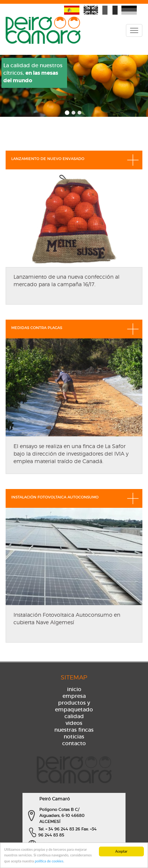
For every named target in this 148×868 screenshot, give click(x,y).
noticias (74, 737)
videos (74, 723)
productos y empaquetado (74, 706)
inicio (74, 689)
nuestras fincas (74, 730)
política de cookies (49, 861)
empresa (74, 696)
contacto (74, 743)
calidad (74, 716)
